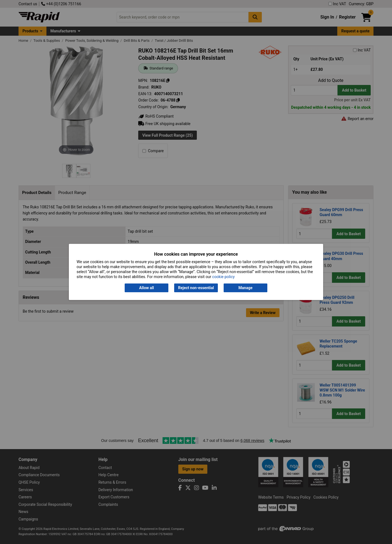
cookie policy (224, 277)
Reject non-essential (196, 288)
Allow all (146, 288)
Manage (246, 288)
